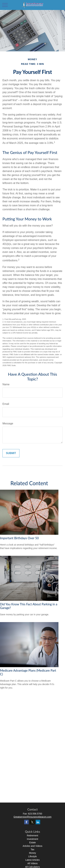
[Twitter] (32, 822)
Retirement (32, 836)
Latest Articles (32, 860)
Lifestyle (32, 856)
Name (6, 384)
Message (8, 423)
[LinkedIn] (38, 822)
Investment (32, 839)
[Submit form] (11, 453)
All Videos (32, 863)
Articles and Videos (33, 846)
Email (6, 404)
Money (32, 853)
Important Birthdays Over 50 (19, 538)
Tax (33, 849)
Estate (33, 842)
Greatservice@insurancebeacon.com (32, 817)
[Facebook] (26, 822)
